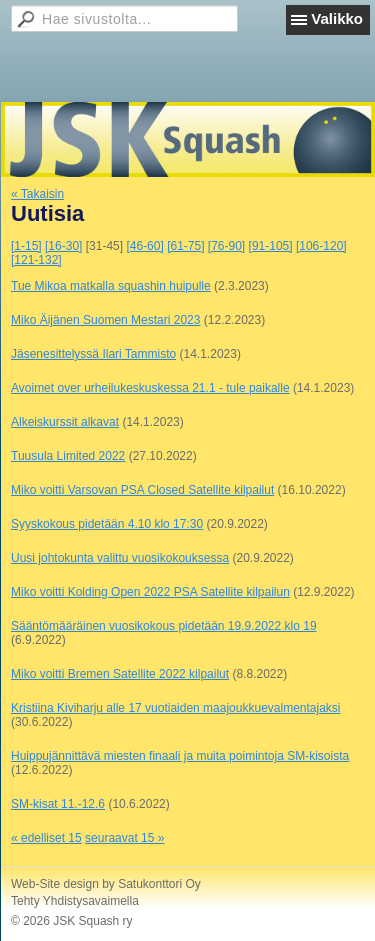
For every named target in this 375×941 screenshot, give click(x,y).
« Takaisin (37, 194)
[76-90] (226, 246)
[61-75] (185, 246)
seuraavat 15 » (124, 838)
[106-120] (321, 246)
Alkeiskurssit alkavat (65, 422)
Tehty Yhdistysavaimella (75, 901)
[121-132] (36, 260)
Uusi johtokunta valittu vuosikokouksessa (120, 558)
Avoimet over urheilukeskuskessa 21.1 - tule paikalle (150, 388)
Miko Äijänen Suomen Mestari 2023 (105, 320)
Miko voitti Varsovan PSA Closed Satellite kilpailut (142, 490)
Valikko (337, 18)
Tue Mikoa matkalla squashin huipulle (111, 286)
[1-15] (26, 246)
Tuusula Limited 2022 (68, 456)
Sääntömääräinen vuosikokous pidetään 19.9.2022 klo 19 (164, 626)
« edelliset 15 (46, 838)
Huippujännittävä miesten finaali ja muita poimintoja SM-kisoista (180, 756)
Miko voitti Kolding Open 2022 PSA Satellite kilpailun (150, 592)
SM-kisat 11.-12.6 (58, 804)
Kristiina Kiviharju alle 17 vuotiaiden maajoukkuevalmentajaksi (176, 708)
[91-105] (271, 246)
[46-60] (144, 246)
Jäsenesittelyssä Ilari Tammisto (93, 354)
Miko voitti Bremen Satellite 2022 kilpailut (120, 674)
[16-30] (63, 246)
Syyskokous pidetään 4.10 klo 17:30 (107, 524)
